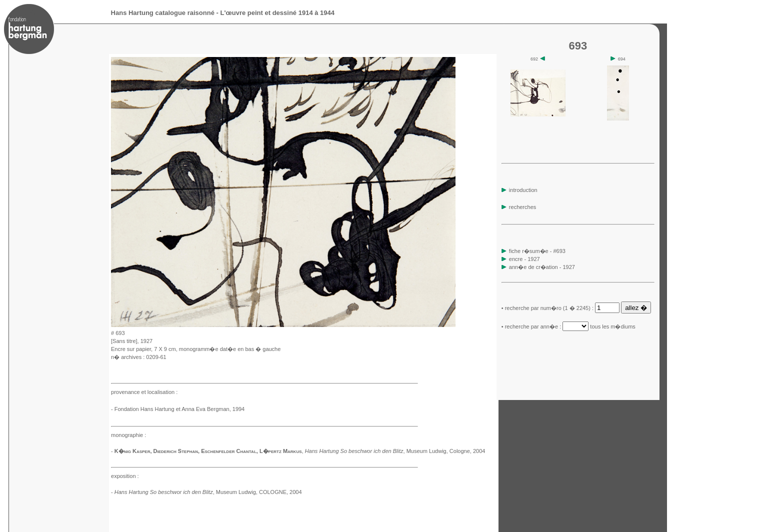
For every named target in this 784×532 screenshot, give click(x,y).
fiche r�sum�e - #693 (536, 251)
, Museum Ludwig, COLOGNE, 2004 (208, 492)
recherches (519, 207)
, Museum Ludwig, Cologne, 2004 (395, 451)
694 (618, 59)
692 (538, 59)
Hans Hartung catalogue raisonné (163, 13)
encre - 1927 (524, 259)
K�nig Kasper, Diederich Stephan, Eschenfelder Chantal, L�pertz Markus (208, 451)
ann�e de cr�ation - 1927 (542, 267)
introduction (519, 190)
